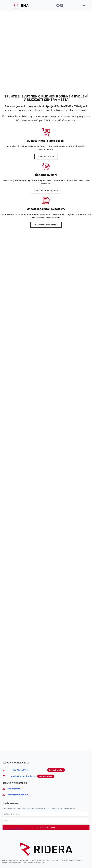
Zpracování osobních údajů (13, 829)
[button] (84, 5)
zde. (43, 863)
